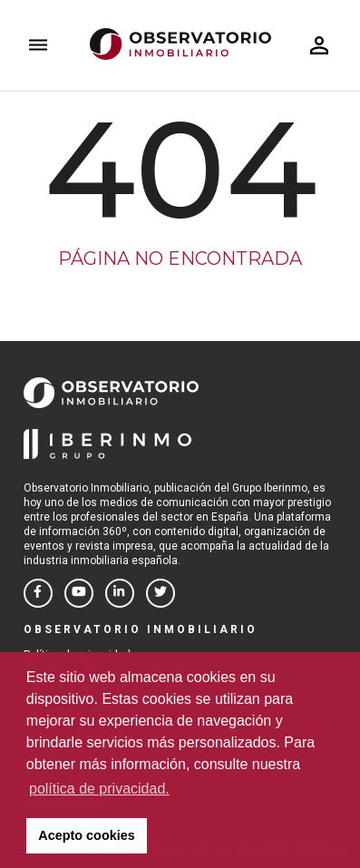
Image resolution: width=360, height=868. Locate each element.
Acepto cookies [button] (86, 835)
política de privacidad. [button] (99, 789)
